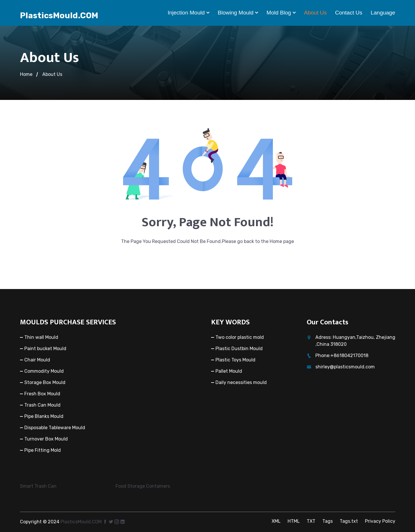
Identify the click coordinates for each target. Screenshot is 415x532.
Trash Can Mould (42, 405)
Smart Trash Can (38, 486)
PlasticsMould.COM (59, 15)
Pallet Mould (229, 371)
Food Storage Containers (143, 486)
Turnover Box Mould (46, 439)
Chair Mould (37, 360)
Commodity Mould (44, 371)
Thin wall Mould (41, 337)
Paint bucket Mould (45, 349)
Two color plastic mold (240, 337)
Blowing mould (236, 13)
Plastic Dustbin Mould (239, 349)
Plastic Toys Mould (235, 360)
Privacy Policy (380, 521)
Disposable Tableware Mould (55, 428)
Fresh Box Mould (42, 394)
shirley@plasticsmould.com (345, 367)
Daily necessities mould (241, 382)
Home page (282, 241)
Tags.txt (349, 521)
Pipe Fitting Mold (43, 450)
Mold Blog (279, 13)
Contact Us (349, 13)
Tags (328, 521)
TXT (311, 521)
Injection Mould (186, 13)
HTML (294, 521)
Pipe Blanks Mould (44, 416)
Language (383, 13)
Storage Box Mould (45, 382)
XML (276, 521)
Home (26, 74)
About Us (315, 13)
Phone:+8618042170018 (342, 355)
